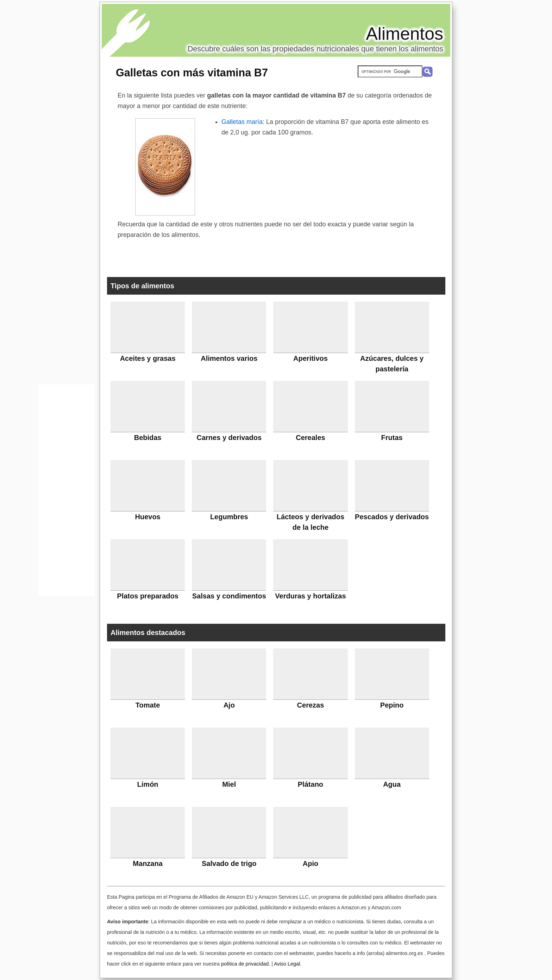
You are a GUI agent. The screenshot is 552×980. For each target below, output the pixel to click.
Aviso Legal (287, 964)
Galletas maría (242, 122)
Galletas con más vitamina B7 (192, 73)
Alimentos (404, 34)
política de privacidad (245, 964)
